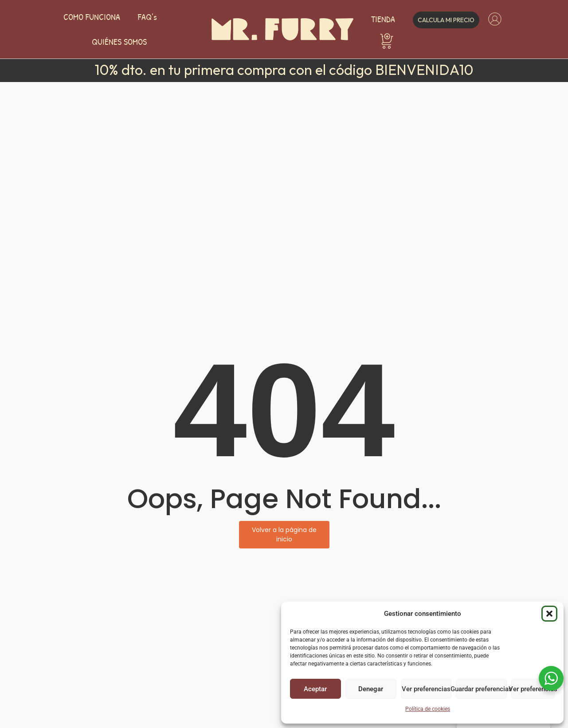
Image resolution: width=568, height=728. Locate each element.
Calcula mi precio (446, 20)
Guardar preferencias (481, 689)
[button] (549, 614)
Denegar (371, 689)
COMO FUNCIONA (92, 17)
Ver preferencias (426, 689)
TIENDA (383, 19)
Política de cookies (428, 709)
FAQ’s (147, 17)
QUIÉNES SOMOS (119, 42)
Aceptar (315, 689)
